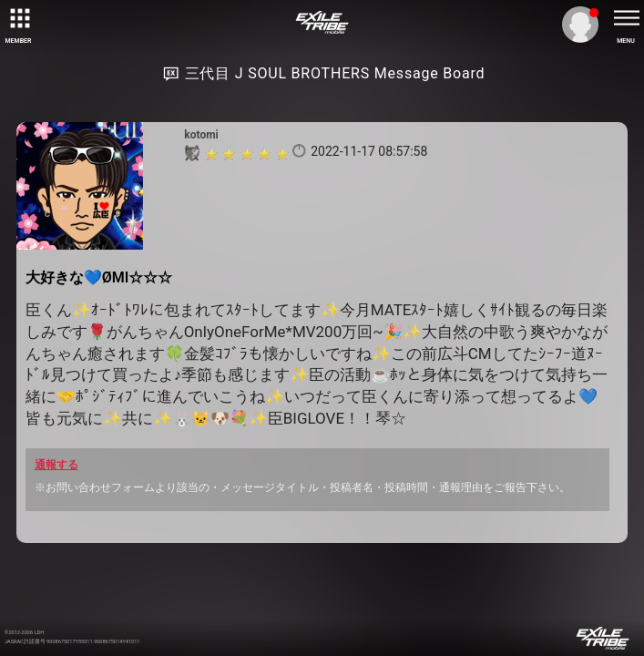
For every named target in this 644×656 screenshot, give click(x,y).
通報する (56, 465)
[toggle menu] (626, 18)
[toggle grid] (18, 18)
